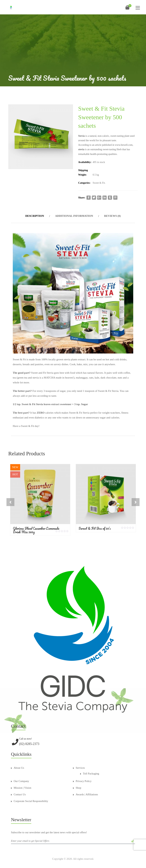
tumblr (110, 198)
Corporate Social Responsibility (31, 798)
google (99, 198)
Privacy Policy (84, 778)
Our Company (21, 778)
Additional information (74, 216)
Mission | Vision (22, 785)
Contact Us (20, 792)
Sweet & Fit (99, 183)
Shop (78, 785)
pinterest (115, 198)
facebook (89, 198)
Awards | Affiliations (87, 792)
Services (80, 765)
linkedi (105, 198)
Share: (82, 198)
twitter (94, 198)
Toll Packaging (91, 771)
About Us (19, 765)
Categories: (84, 183)
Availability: (85, 162)
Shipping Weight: (83, 173)
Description (35, 216)
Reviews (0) (112, 216)
